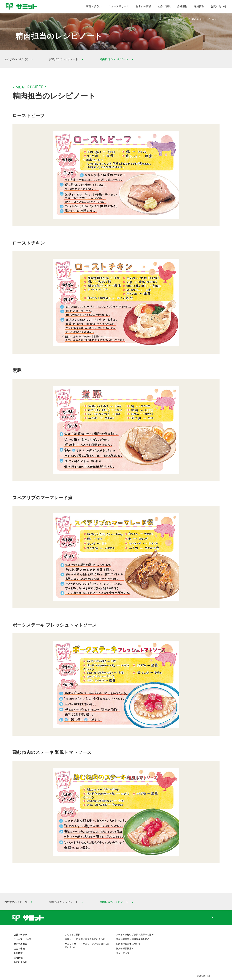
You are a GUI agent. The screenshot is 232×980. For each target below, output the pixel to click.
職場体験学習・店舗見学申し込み (133, 939)
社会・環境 (164, 6)
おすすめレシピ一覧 (16, 59)
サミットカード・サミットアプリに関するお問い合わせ (87, 945)
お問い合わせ (219, 6)
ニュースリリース (119, 6)
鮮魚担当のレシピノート (64, 59)
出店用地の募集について (128, 944)
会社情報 (182, 6)
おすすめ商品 (143, 6)
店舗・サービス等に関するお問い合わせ (85, 939)
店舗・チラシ (94, 6)
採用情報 (199, 6)
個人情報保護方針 (125, 948)
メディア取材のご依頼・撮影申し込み (135, 934)
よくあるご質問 (73, 934)
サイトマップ (123, 953)
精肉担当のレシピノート (114, 59)
